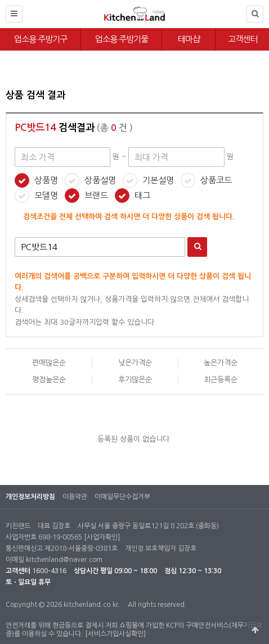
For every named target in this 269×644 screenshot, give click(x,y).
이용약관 (75, 497)
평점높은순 (49, 380)
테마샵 (189, 39)
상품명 (46, 180)
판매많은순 (49, 363)
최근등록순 (221, 380)
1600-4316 (49, 571)
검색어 (15, 237)
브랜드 (96, 195)
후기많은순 (135, 380)
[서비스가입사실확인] (115, 634)
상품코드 (216, 180)
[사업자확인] (102, 537)
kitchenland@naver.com (64, 560)
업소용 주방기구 (41, 39)
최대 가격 (6, 79)
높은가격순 (221, 363)
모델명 (46, 195)
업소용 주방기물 (122, 39)
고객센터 (243, 39)
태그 (142, 195)
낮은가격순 (135, 363)
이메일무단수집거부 (122, 497)
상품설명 (100, 180)
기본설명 (158, 180)
